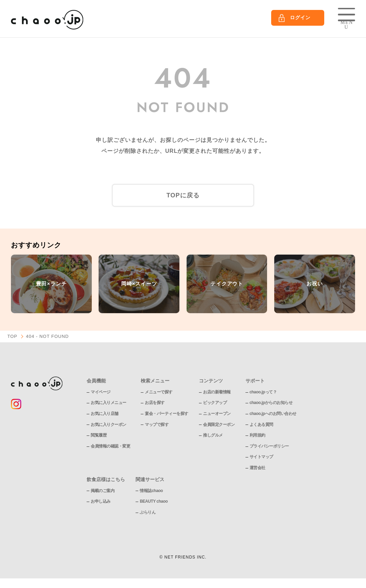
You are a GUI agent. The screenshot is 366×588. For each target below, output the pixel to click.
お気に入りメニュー (109, 403)
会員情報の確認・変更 (110, 446)
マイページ (101, 392)
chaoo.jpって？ (263, 392)
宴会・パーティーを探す (167, 413)
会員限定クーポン (219, 424)
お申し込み (101, 501)
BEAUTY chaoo (154, 501)
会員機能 (96, 380)
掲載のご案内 (103, 490)
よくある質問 (261, 424)
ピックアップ (215, 403)
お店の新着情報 (217, 392)
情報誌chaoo (151, 490)
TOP (12, 336)
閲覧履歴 (99, 435)
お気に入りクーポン (109, 424)
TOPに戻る (183, 195)
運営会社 (257, 467)
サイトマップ (261, 457)
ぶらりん (148, 512)
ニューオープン (217, 413)
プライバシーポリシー (269, 446)
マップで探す (157, 424)
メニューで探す (159, 392)
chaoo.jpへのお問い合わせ (273, 413)
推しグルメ (213, 435)
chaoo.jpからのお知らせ (271, 403)
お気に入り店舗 (105, 413)
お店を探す (155, 403)
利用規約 (257, 435)
